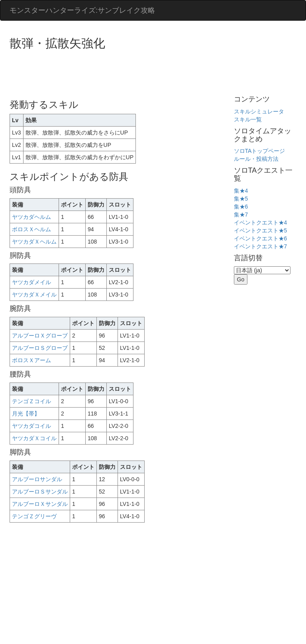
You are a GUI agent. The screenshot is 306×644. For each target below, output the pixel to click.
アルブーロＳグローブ (40, 348)
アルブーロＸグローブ (40, 336)
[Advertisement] (155, 72)
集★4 (241, 191)
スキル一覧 (248, 119)
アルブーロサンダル (37, 479)
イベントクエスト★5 (261, 230)
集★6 (241, 207)
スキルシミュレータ (259, 111)
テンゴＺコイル (31, 401)
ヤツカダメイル (31, 282)
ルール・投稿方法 (256, 159)
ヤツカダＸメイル (34, 295)
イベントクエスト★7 (261, 246)
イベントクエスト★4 (261, 222)
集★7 (241, 215)
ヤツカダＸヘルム (34, 242)
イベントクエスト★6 (261, 238)
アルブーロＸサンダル (40, 504)
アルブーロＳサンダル (40, 492)
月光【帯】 (26, 414)
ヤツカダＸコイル (34, 438)
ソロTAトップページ (260, 151)
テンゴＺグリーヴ (34, 516)
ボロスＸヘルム (31, 229)
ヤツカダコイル (31, 426)
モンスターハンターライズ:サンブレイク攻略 (82, 10)
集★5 (241, 199)
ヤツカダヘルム (31, 217)
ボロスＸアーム (31, 360)
